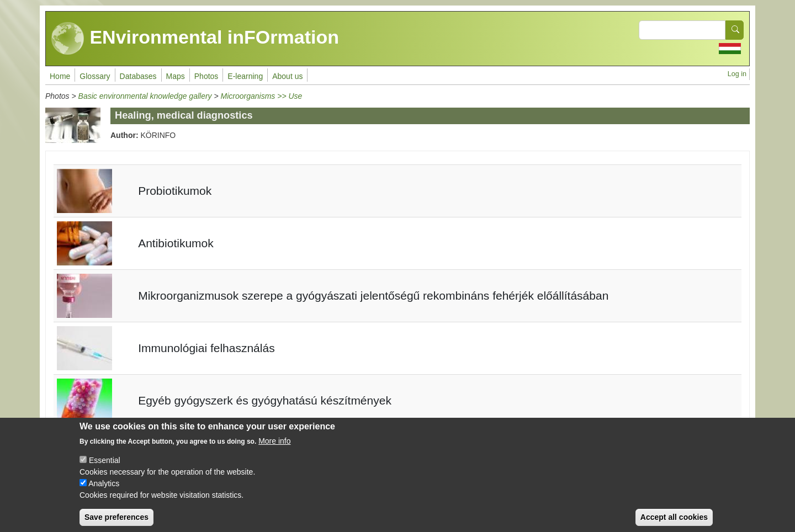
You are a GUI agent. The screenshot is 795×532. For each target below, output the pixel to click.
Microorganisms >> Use (262, 96)
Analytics (104, 491)
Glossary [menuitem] (95, 76)
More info (274, 449)
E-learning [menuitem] (245, 76)
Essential (105, 468)
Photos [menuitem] (206, 76)
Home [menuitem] (60, 76)
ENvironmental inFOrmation (195, 39)
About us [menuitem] (287, 76)
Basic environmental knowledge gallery (145, 96)
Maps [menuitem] (176, 76)
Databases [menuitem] (138, 76)
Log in (737, 74)
